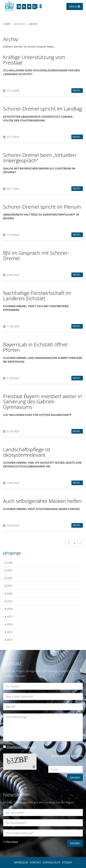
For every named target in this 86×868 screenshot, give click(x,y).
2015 (10, 632)
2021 (10, 586)
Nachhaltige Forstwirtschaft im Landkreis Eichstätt (37, 296)
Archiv (33, 24)
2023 (10, 570)
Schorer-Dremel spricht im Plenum (42, 207)
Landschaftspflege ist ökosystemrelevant (27, 452)
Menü (75, 6)
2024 (10, 563)
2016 (10, 624)
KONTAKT (35, 862)
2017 (10, 617)
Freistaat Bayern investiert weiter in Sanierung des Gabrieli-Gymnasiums (43, 401)
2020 (10, 593)
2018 (10, 609)
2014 (10, 640)
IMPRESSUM (21, 862)
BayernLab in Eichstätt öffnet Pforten (35, 347)
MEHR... (77, 90)
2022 (10, 578)
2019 (10, 601)
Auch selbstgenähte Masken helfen (42, 501)
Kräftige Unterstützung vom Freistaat (34, 60)
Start (7, 24)
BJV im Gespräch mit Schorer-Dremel (36, 255)
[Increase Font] (29, 7)
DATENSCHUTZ (52, 862)
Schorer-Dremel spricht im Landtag (42, 109)
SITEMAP (67, 862)
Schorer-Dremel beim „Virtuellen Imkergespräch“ (40, 158)
